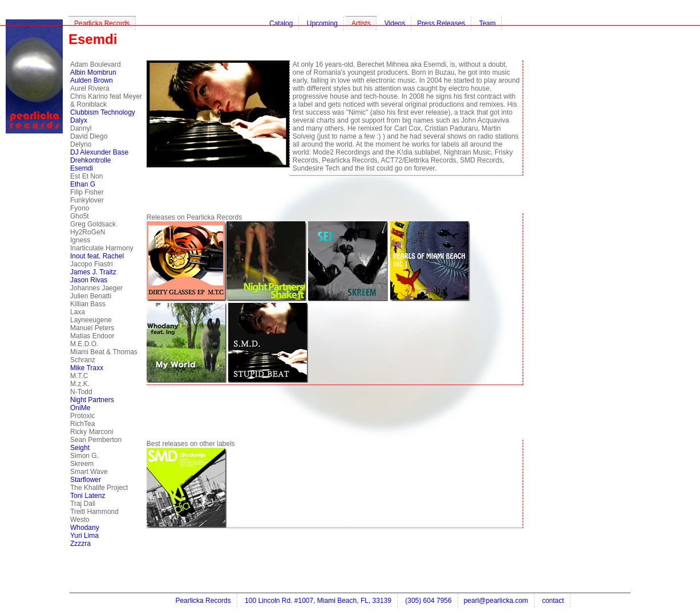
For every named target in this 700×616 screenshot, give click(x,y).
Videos (395, 23)
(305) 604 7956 (428, 601)
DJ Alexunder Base (99, 152)
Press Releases (441, 23)
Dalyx (79, 120)
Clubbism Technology (103, 112)
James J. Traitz (93, 272)
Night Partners (92, 400)
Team (487, 23)
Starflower (86, 480)
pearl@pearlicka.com (496, 601)
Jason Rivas (89, 280)
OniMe (80, 408)
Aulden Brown (92, 80)
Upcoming (322, 23)
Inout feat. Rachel (97, 256)
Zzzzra (80, 544)
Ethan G (83, 184)
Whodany (85, 528)
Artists (361, 23)
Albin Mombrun (93, 72)
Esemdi (82, 168)
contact (553, 601)
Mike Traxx (87, 368)
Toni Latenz (88, 496)
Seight (80, 448)
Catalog (281, 23)
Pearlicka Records (102, 23)
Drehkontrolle (90, 160)
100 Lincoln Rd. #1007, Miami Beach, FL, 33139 (318, 601)
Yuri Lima (84, 536)
